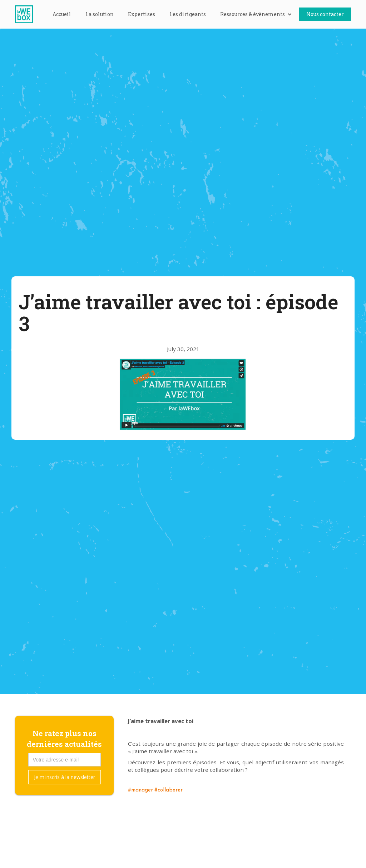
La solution (100, 14)
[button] (256, 14)
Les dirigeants (188, 14)
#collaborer (169, 790)
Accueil (62, 14)
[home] (28, 14)
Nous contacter (325, 14)
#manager (140, 790)
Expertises (142, 14)
